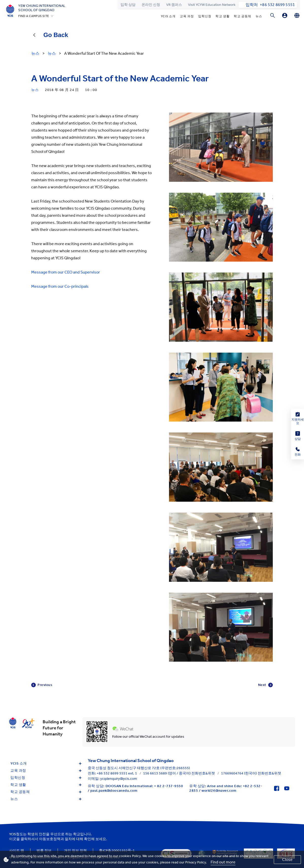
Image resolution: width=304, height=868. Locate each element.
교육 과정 (187, 16)
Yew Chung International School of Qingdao (42, 8)
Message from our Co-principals (60, 286)
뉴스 (259, 16)
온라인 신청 (151, 5)
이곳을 (14, 839)
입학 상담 (128, 5)
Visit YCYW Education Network (212, 5)
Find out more (223, 862)
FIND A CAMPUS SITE (34, 16)
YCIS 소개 (168, 16)
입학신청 (205, 16)
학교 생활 (223, 16)
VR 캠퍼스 (174, 5)
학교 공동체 (242, 16)
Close (287, 860)
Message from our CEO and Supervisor (66, 272)
